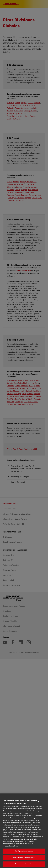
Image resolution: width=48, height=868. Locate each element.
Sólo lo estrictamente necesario (24, 858)
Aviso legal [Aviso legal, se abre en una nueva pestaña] (14, 846)
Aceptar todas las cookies (24, 864)
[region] (24, 831)
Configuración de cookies (24, 851)
